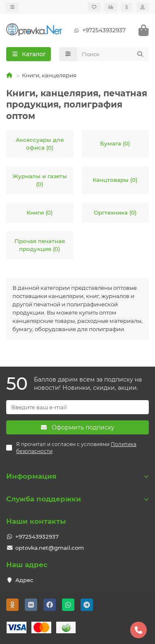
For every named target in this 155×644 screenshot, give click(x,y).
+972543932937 (98, 30)
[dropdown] (12, 7)
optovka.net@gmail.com (50, 548)
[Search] (113, 54)
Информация (77, 476)
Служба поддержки (77, 499)
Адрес (24, 580)
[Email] (77, 407)
